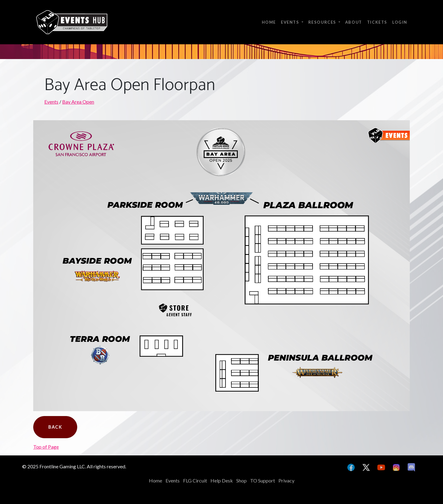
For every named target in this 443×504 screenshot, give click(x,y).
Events (51, 102)
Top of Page (46, 447)
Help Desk (222, 480)
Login (400, 22)
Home (269, 22)
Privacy (286, 480)
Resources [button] (323, 22)
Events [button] (291, 22)
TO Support (263, 480)
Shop (241, 480)
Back (55, 427)
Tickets (377, 22)
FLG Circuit (195, 480)
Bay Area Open (78, 102)
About (354, 22)
